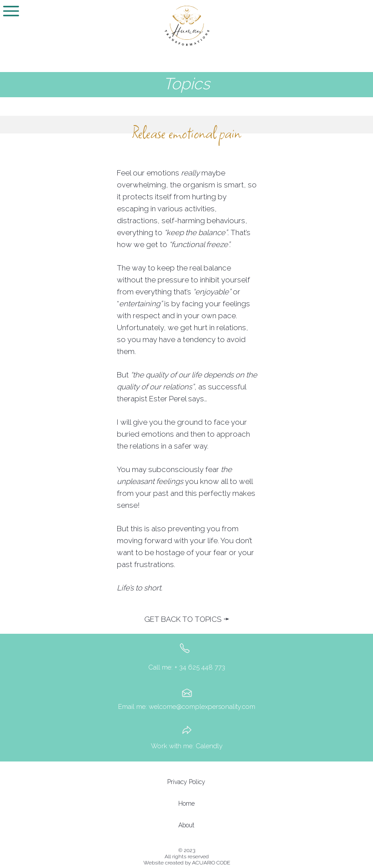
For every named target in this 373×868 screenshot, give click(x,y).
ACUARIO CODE (211, 863)
